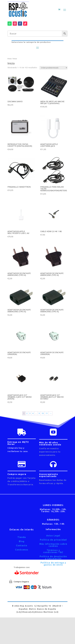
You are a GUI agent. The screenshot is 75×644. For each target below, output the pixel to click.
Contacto (22, 545)
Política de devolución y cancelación (53, 557)
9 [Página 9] (39, 413)
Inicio (10, 59)
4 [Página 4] (33, 413)
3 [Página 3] (30, 413)
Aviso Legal (53, 536)
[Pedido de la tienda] (53, 68)
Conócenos (22, 550)
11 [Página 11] (47, 413)
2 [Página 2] (27, 413)
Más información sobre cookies (53, 545)
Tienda (22, 537)
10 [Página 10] (43, 413)
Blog (22, 541)
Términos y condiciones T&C (53, 551)
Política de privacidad (53, 540)
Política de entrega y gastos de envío (53, 564)
